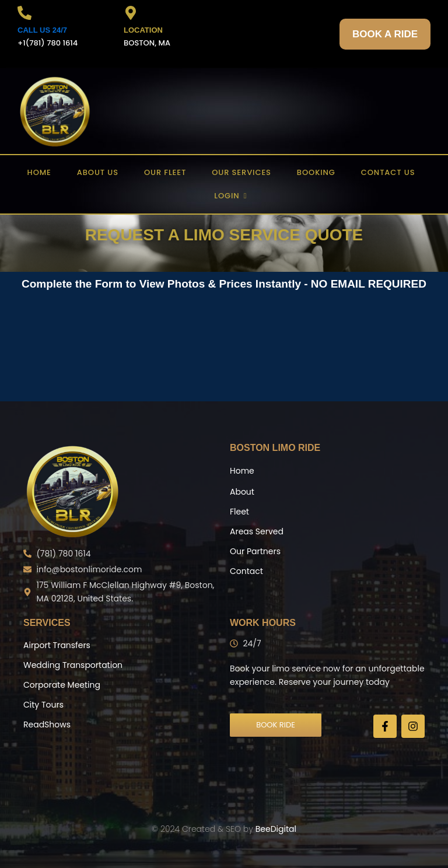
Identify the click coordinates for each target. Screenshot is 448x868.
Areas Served (257, 531)
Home (39, 172)
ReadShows (47, 724)
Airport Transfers (57, 645)
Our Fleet (165, 172)
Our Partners (255, 551)
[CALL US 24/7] (24, 14)
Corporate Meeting (62, 685)
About (242, 492)
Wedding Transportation (73, 665)
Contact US (388, 172)
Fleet (239, 512)
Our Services (242, 172)
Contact (246, 571)
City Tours (43, 705)
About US (98, 172)
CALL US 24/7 (42, 30)
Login (230, 196)
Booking (316, 172)
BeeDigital (276, 829)
